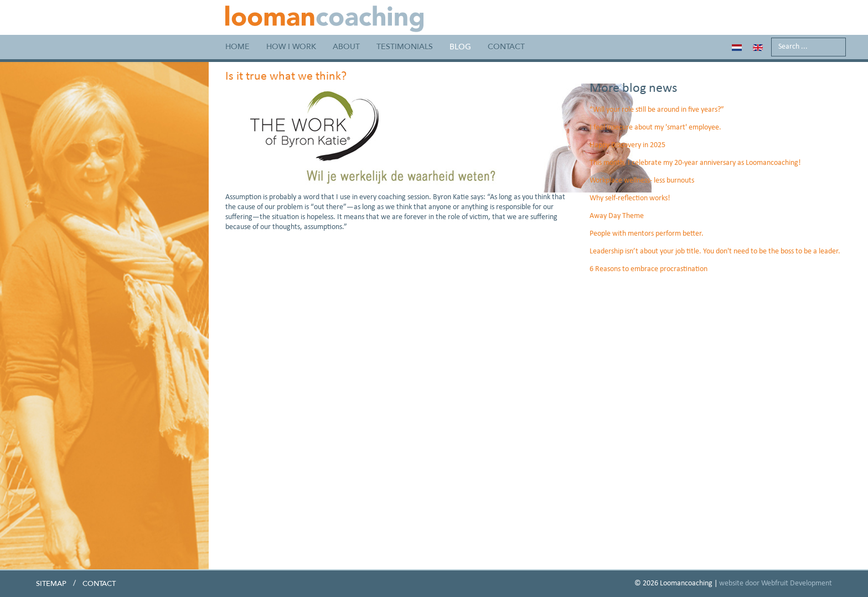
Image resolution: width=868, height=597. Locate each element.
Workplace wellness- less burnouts (642, 181)
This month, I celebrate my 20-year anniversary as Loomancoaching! (695, 163)
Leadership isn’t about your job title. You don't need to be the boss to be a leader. (715, 251)
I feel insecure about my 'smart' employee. (655, 128)
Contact (506, 47)
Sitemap (51, 584)
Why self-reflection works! (630, 198)
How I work (291, 47)
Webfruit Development (797, 583)
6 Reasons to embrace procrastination (649, 269)
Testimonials (405, 47)
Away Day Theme (617, 216)
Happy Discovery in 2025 (627, 145)
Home (237, 47)
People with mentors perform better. (647, 234)
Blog (460, 47)
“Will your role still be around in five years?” (657, 110)
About (346, 47)
